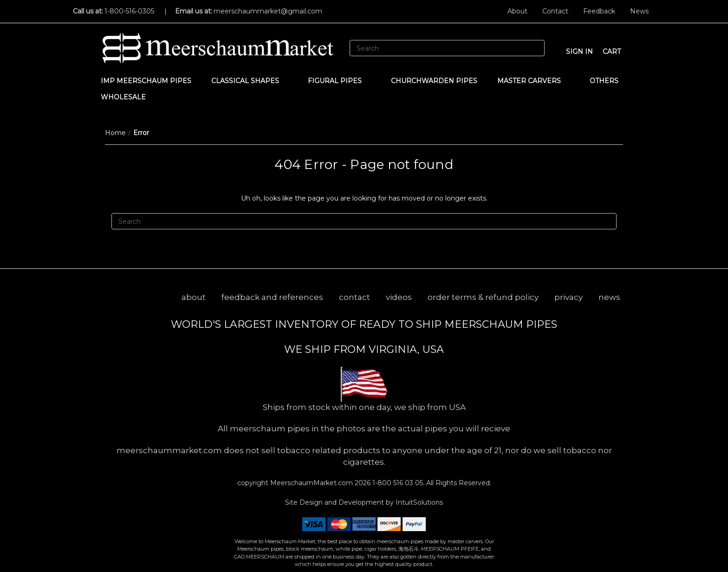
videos (399, 297)
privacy (569, 297)
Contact (555, 11)
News (639, 11)
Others (608, 81)
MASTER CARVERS (533, 81)
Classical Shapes (250, 81)
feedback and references (272, 297)
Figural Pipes (339, 81)
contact (354, 297)
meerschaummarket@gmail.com (268, 11)
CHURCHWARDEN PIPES (434, 81)
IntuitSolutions (419, 502)
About (517, 11)
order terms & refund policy (483, 297)
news (609, 297)
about (194, 297)
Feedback (599, 11)
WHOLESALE (128, 97)
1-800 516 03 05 (397, 483)
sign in (579, 52)
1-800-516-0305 (129, 11)
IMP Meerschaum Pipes (146, 81)
